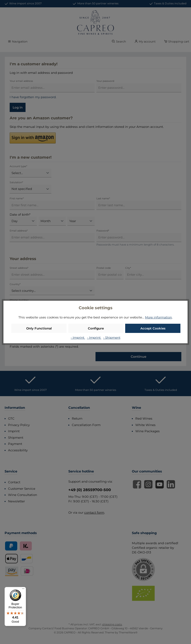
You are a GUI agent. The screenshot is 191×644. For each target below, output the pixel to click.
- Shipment (112, 338)
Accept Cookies (153, 328)
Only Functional (39, 328)
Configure (96, 328)
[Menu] (23, 590)
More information (158, 317)
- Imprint (78, 338)
